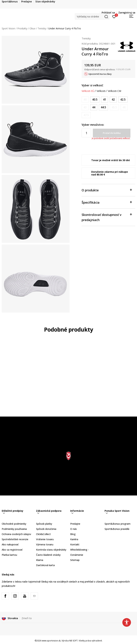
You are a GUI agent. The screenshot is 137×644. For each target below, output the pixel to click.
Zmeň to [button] (27, 618)
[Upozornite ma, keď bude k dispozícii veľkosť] (85, 100)
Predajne (75, 524)
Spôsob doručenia (46, 529)
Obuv (32, 28)
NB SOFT (73, 641)
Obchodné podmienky (14, 524)
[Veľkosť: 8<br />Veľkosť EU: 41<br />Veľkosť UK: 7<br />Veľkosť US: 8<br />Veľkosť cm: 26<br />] (105, 100)
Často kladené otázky (48, 555)
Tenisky (42, 28)
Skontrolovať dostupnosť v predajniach (107, 217)
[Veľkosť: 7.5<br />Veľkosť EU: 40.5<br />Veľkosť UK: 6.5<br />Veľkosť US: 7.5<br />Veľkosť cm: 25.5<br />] (95, 100)
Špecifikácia (107, 202)
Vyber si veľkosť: (92, 85)
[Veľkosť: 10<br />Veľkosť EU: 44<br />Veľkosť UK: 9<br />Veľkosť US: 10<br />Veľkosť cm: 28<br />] (94, 107)
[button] (92, 16)
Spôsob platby (44, 524)
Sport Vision (8, 28)
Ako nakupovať (10, 544)
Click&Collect (43, 534)
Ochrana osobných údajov (16, 534)
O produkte (107, 190)
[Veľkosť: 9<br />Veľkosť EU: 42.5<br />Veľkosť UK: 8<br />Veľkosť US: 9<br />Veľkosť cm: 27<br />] (123, 100)
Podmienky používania (14, 529)
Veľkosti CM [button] (114, 91)
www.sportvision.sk (51, 641)
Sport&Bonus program (118, 524)
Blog (73, 534)
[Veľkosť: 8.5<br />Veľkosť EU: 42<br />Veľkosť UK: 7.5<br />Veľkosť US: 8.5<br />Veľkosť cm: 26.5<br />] (113, 100)
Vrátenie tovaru (45, 539)
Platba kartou (9, 555)
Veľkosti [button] (101, 91)
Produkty (22, 28)
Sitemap (75, 560)
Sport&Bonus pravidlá (117, 529)
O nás (74, 529)
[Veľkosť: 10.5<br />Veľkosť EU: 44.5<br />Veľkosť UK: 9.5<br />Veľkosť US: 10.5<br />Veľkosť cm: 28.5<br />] (103, 107)
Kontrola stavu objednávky (51, 550)
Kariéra (74, 539)
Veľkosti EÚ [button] (88, 91)
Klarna (40, 560)
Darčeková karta (45, 565)
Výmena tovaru (45, 544)
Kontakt (75, 544)
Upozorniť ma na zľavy (100, 74)
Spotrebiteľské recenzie (15, 539)
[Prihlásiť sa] (114, 16)
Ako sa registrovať (12, 550)
